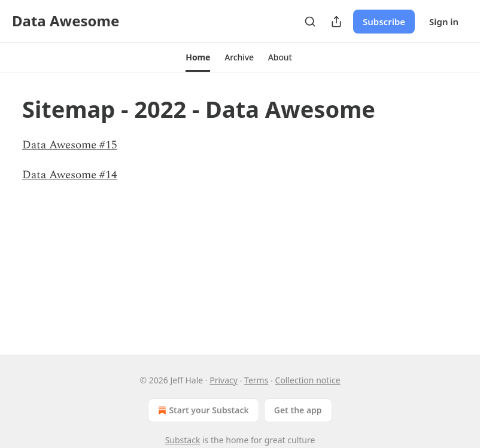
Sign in (444, 22)
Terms (256, 380)
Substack (183, 440)
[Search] (310, 22)
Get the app (298, 410)
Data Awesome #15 (70, 145)
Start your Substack (202, 410)
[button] (198, 57)
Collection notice (308, 380)
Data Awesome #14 (70, 175)
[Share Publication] (336, 22)
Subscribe (384, 22)
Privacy (224, 380)
